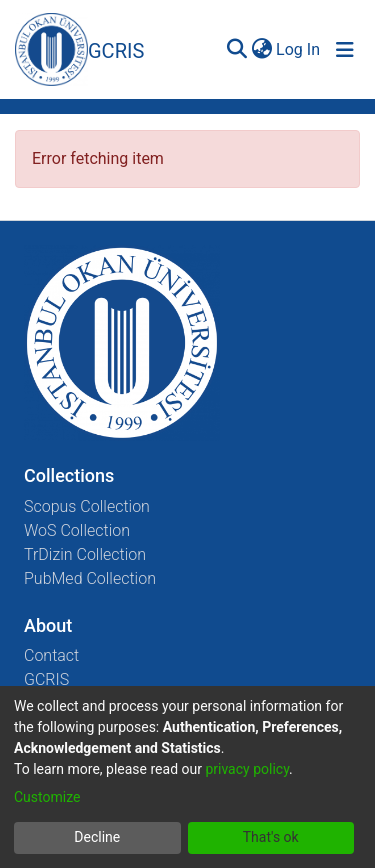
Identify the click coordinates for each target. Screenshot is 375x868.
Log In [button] (299, 49)
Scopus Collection (87, 506)
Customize (47, 797)
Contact (51, 655)
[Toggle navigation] (345, 50)
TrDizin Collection (85, 554)
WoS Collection (77, 530)
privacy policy (247, 769)
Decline (97, 837)
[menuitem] (261, 50)
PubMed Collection (90, 578)
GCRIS (46, 679)
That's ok (271, 837)
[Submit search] (236, 50)
